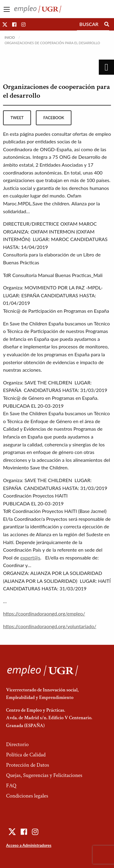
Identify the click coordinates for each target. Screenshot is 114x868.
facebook (54, 118)
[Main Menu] (7, 9)
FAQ (11, 786)
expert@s (30, 558)
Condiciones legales (27, 796)
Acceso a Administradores (29, 845)
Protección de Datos (28, 765)
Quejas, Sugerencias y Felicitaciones (44, 775)
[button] (5, 24)
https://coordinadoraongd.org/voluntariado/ (50, 626)
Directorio (17, 744)
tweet (17, 118)
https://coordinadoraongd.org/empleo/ (44, 613)
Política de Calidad (26, 755)
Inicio (10, 37)
